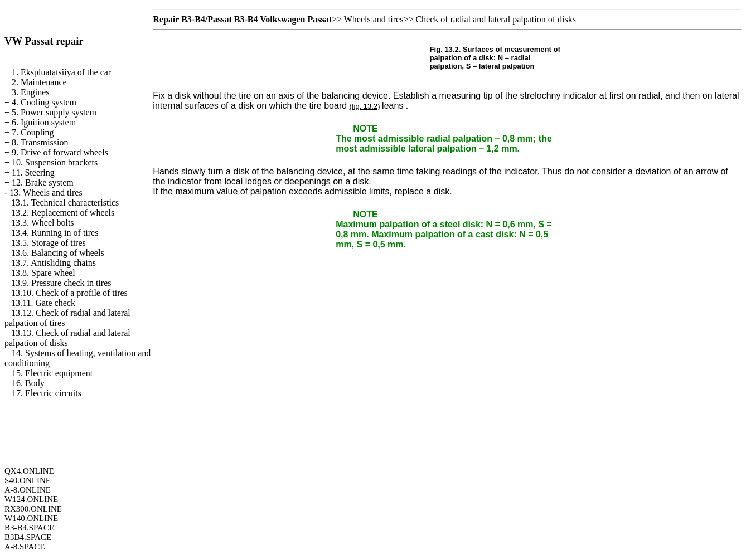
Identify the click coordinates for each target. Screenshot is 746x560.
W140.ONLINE (31, 518)
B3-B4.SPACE (29, 528)
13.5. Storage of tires (49, 243)
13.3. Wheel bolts (43, 223)
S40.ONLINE (28, 480)
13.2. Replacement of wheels (63, 213)
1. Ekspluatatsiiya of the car (61, 72)
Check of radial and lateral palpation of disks (495, 19)
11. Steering (33, 172)
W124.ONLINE (31, 499)
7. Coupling (33, 132)
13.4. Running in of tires (55, 233)
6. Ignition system (44, 122)
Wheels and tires (374, 19)
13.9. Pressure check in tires (61, 283)
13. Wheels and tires (46, 193)
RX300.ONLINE (33, 509)
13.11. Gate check (43, 303)
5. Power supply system (54, 112)
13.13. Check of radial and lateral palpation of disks (67, 338)
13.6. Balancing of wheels (58, 253)
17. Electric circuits (47, 393)
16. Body (28, 383)
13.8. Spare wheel (43, 273)
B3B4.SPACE (28, 537)
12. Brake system (43, 182)
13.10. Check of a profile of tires (69, 293)
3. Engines (31, 92)
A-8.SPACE (25, 547)
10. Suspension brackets (55, 162)
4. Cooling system (44, 102)
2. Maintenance (39, 82)
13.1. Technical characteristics (65, 203)
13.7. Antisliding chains (54, 263)
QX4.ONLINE (29, 471)
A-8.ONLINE (28, 490)
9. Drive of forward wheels (60, 152)
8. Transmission (40, 142)
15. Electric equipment (52, 373)
